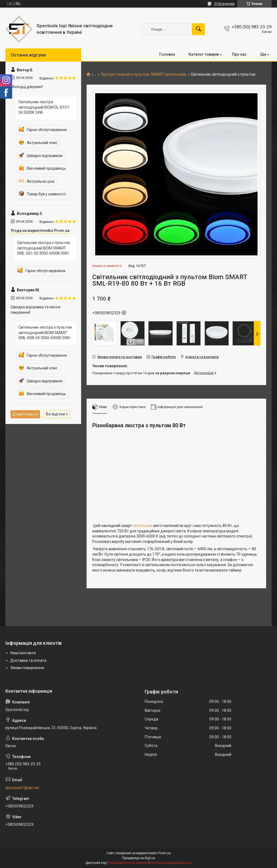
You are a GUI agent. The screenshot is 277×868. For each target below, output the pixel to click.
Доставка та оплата (28, 660)
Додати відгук (25, 414)
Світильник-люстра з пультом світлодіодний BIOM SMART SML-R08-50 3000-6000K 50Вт (45, 333)
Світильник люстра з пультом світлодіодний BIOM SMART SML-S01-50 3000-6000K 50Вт (43, 248)
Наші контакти (23, 653)
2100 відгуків (224, 4)
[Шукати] (198, 29)
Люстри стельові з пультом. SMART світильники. (144, 74)
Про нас (239, 54)
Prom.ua (164, 853)
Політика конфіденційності (171, 863)
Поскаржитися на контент (128, 863)
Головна (167, 54)
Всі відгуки (55, 414)
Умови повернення (27, 668)
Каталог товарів (204, 54)
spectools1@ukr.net (22, 788)
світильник (143, 526)
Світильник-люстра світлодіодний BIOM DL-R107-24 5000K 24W (44, 107)
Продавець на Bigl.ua (139, 858)
